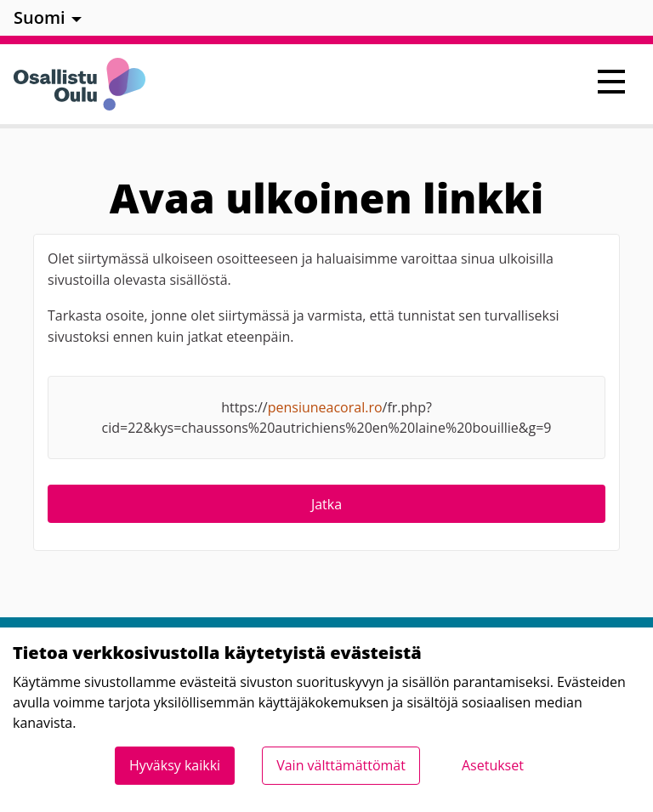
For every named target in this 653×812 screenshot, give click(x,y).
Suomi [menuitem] (40, 17)
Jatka (326, 504)
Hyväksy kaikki (175, 765)
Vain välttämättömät (341, 765)
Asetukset (493, 765)
